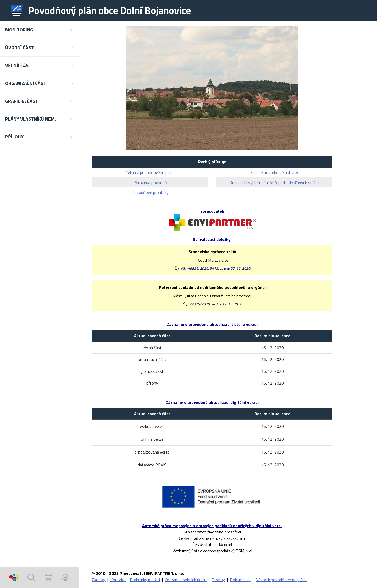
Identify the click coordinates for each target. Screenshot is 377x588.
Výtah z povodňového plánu (150, 172)
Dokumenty (240, 580)
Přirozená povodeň (150, 182)
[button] (39, 30)
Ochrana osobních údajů (186, 580)
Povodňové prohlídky (150, 192)
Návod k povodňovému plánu (281, 580)
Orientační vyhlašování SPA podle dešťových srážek (274, 182)
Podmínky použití (145, 580)
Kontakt (118, 580)
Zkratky (99, 580)
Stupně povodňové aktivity (274, 172)
